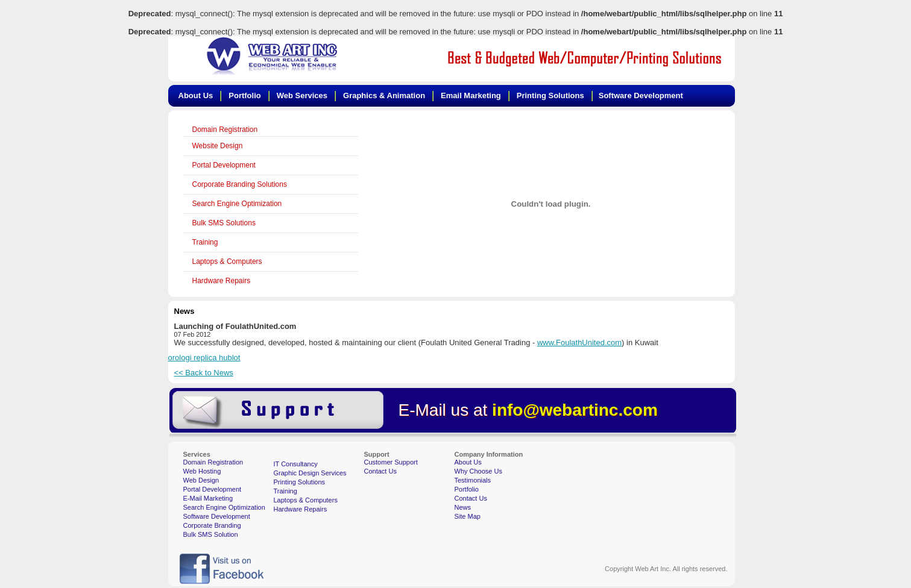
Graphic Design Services (310, 473)
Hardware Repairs (222, 281)
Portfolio (467, 489)
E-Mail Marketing (208, 498)
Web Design (201, 480)
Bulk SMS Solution (211, 534)
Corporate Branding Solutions (240, 184)
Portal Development (224, 165)
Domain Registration (225, 130)
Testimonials (473, 480)
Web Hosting (202, 471)
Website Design (218, 146)
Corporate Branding (212, 525)
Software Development (217, 516)
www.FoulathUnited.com (579, 342)
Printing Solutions (300, 482)
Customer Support (391, 462)
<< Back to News (204, 373)
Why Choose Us (478, 471)
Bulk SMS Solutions (224, 223)
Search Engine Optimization (237, 204)
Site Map (468, 516)
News (463, 507)
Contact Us (380, 471)
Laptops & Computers (227, 261)
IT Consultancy (296, 464)
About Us (468, 462)
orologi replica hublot (204, 358)
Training (205, 242)
